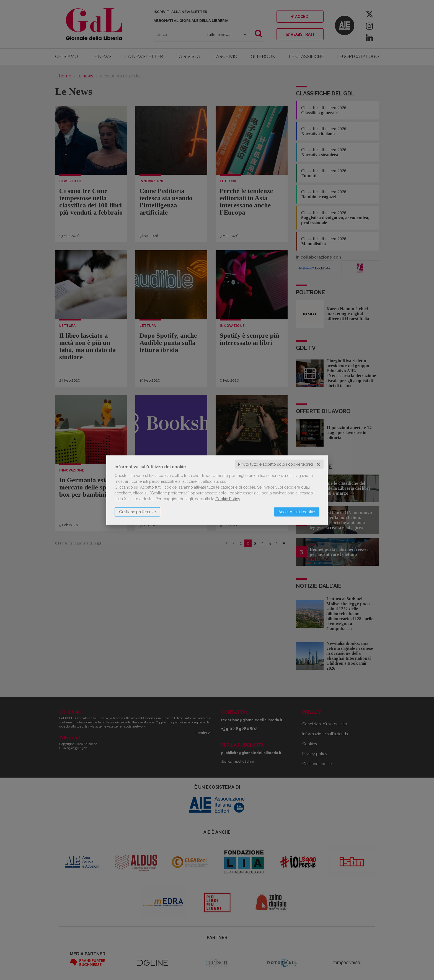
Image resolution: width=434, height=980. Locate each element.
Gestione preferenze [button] (137, 512)
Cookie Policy (228, 499)
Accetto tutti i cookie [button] (297, 512)
